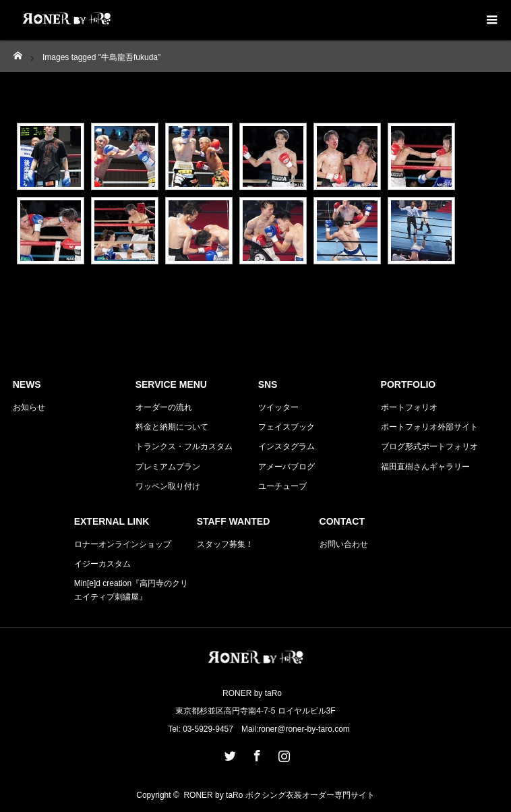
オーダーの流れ (164, 407)
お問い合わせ (344, 544)
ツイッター (278, 407)
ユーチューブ (282, 486)
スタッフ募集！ (225, 544)
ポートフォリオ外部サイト (429, 427)
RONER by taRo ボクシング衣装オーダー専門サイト (279, 795)
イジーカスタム (102, 564)
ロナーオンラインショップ (123, 544)
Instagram (282, 753)
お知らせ (29, 407)
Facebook (255, 753)
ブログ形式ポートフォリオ (429, 446)
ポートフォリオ (409, 407)
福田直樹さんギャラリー (425, 467)
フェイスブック (287, 427)
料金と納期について (172, 427)
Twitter (229, 753)
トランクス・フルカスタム (184, 446)
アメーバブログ (287, 467)
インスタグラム (287, 446)
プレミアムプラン (168, 467)
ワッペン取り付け (168, 486)
